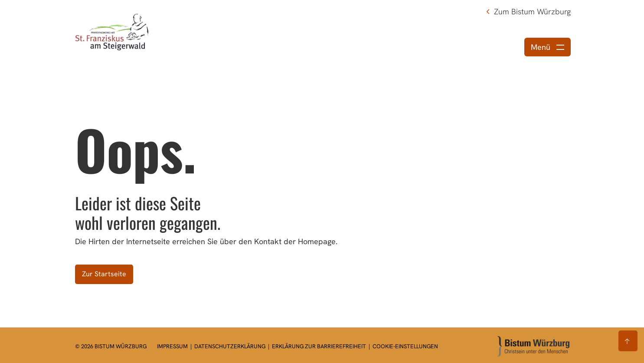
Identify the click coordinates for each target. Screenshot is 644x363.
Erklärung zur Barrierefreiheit (319, 346)
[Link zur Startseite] (113, 31)
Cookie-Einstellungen (405, 346)
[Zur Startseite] (533, 346)
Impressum (173, 346)
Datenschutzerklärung (230, 346)
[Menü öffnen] (548, 47)
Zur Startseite (104, 274)
